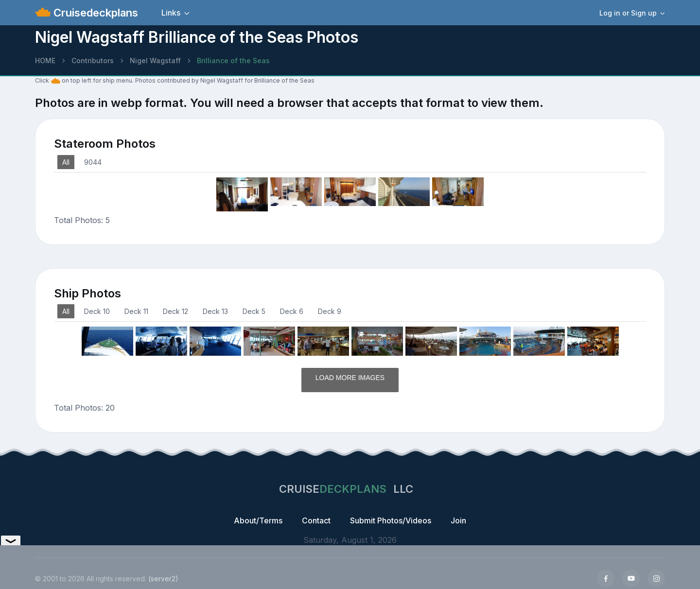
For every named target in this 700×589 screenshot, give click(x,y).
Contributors (93, 61)
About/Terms (258, 520)
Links (171, 13)
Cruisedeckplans (94, 13)
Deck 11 (136, 311)
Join (458, 520)
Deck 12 (175, 311)
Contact (316, 520)
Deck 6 (292, 311)
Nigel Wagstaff (155, 61)
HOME (45, 61)
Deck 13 (215, 311)
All (66, 162)
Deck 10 (97, 311)
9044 (93, 162)
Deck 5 (254, 311)
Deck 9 (330, 311)
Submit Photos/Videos (391, 520)
